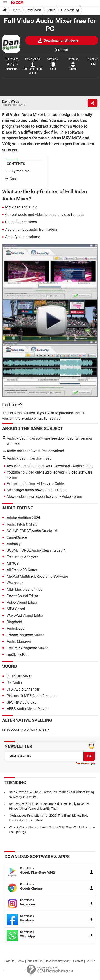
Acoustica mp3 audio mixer (28, 466)
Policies (90, 961)
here (40, 418)
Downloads (33, 10)
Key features (20, 171)
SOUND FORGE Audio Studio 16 (32, 531)
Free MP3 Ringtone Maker (27, 648)
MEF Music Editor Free (24, 589)
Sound (51, 10)
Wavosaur (15, 583)
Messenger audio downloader (30, 490)
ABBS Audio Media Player (27, 709)
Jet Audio (14, 683)
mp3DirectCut (18, 654)
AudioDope (16, 628)
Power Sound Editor (22, 596)
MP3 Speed (16, 609)
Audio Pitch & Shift (22, 524)
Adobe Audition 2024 (23, 518)
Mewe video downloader (26, 497)
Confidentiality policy (58, 961)
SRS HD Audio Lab (22, 702)
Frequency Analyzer (22, 557)
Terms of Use (34, 961)
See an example (85, 763)
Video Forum (72, 497)
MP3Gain (14, 563)
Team (20, 961)
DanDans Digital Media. (33, 71)
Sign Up (10, 961)
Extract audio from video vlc (29, 484)
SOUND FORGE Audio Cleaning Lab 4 (36, 550)
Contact (78, 961)
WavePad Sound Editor (25, 615)
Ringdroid (14, 622)
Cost (13, 179)
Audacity (14, 544)
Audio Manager (19, 641)
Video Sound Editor (22, 602)
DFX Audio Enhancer (23, 689)
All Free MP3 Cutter (22, 570)
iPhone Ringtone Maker (25, 635)
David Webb (11, 101)
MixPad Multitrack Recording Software (37, 576)
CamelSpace (17, 537)
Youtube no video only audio (29, 472)
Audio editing (70, 10)
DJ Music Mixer (19, 676)
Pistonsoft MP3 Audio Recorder (32, 696)
